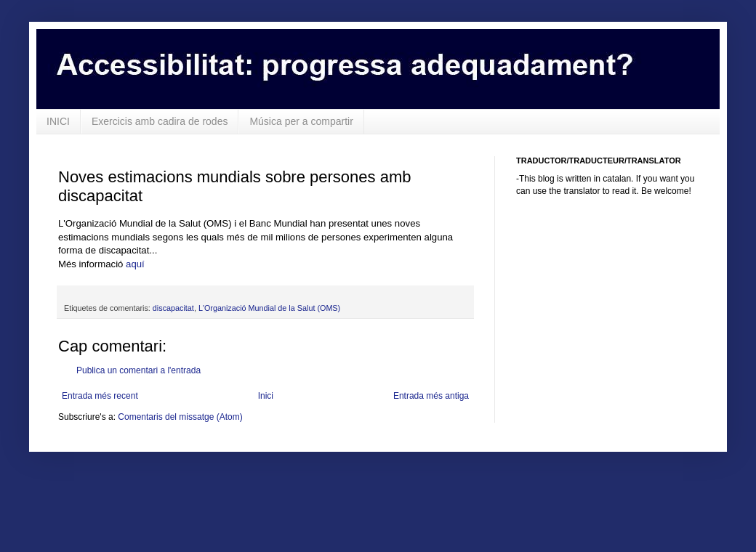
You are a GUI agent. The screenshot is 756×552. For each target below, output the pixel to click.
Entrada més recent (100, 396)
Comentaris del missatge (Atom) (180, 417)
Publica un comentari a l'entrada (138, 370)
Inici (266, 396)
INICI (58, 121)
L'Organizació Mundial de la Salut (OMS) (269, 308)
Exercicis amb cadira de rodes (160, 121)
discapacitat (173, 308)
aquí (136, 264)
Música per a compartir (301, 121)
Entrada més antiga (431, 396)
